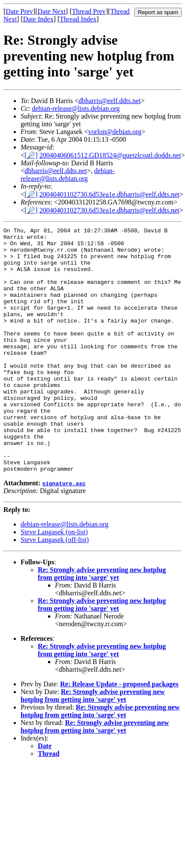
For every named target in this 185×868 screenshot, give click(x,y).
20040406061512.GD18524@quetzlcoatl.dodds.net (110, 155)
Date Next (52, 11)
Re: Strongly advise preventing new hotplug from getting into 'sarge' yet (102, 623)
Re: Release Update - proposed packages (119, 733)
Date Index (38, 19)
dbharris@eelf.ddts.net (110, 101)
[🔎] (31, 155)
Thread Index (78, 19)
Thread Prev (89, 11)
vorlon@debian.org (115, 132)
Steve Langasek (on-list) (54, 581)
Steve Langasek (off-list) (55, 589)
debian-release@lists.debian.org (76, 108)
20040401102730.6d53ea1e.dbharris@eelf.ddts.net (109, 194)
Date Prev (19, 11)
